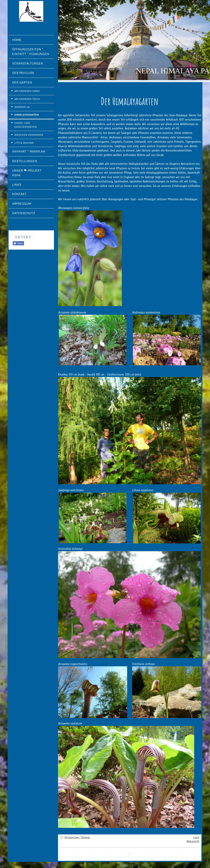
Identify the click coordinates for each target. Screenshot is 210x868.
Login (196, 837)
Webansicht (193, 841)
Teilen (18, 243)
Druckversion (70, 837)
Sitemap (85, 837)
